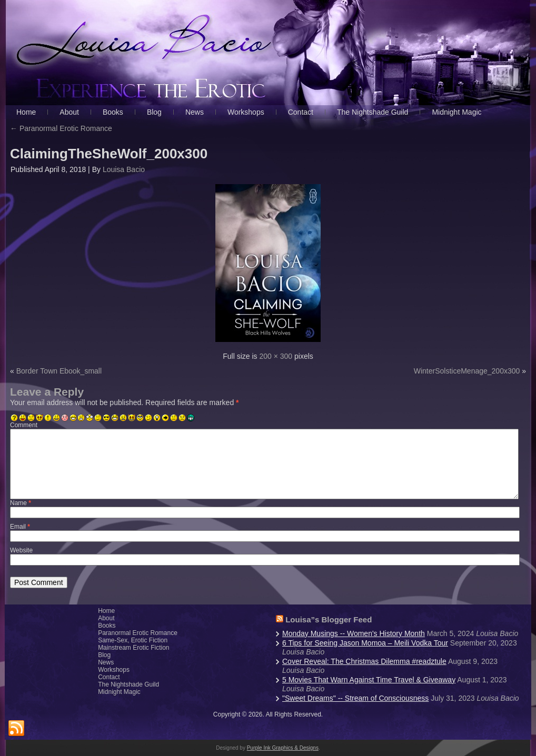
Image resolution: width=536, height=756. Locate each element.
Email (20, 527)
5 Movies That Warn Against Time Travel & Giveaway (369, 680)
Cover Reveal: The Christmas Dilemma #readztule (364, 661)
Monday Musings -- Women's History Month (354, 633)
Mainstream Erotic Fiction (133, 648)
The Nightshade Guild (128, 684)
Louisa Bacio (124, 169)
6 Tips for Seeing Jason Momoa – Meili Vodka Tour (365, 643)
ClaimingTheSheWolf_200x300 (109, 154)
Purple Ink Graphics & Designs (283, 748)
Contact (109, 677)
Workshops (114, 670)
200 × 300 (276, 356)
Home (106, 611)
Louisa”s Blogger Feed (329, 619)
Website (21, 550)
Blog (104, 655)
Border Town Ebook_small (59, 371)
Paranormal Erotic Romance (61, 128)
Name (21, 503)
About (106, 618)
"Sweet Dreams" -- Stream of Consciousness (355, 698)
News (106, 662)
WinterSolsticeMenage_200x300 (467, 371)
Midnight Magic (119, 692)
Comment (24, 425)
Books (107, 626)
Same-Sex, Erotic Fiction (133, 640)
